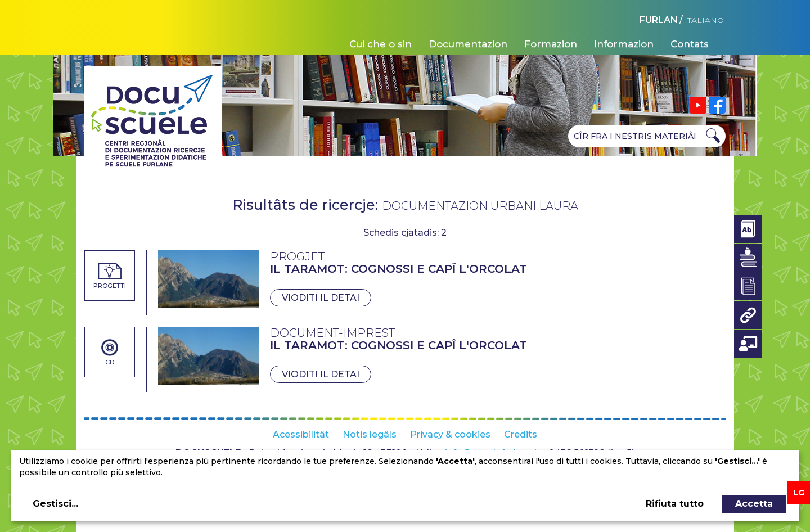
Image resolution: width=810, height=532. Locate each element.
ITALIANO (704, 20)
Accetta (754, 504)
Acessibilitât (301, 434)
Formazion (551, 44)
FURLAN (659, 20)
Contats (690, 44)
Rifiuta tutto (675, 504)
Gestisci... (55, 504)
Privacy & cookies (450, 434)
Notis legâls (370, 434)
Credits (521, 434)
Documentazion (468, 44)
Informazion (624, 44)
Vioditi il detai (321, 298)
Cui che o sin (381, 44)
